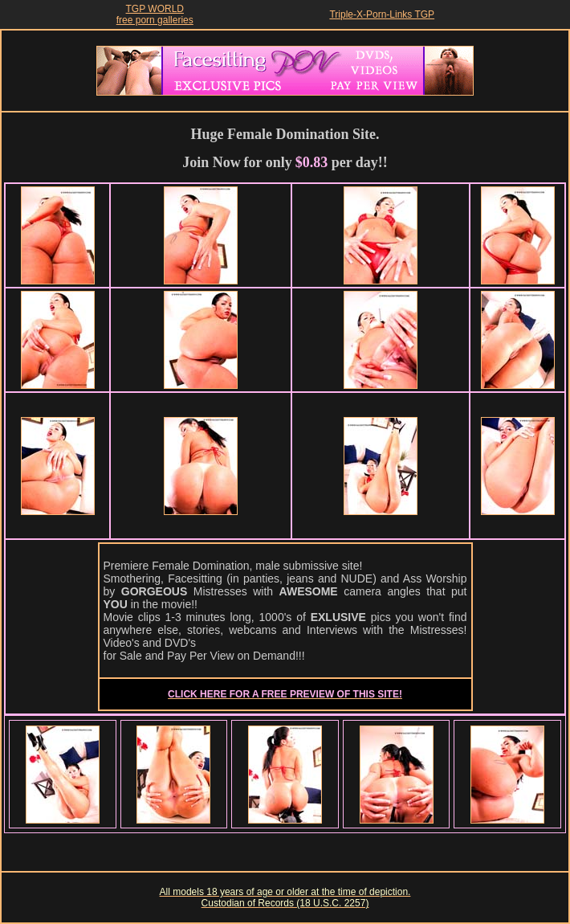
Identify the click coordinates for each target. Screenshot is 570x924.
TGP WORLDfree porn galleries (155, 14)
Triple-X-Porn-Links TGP (382, 14)
